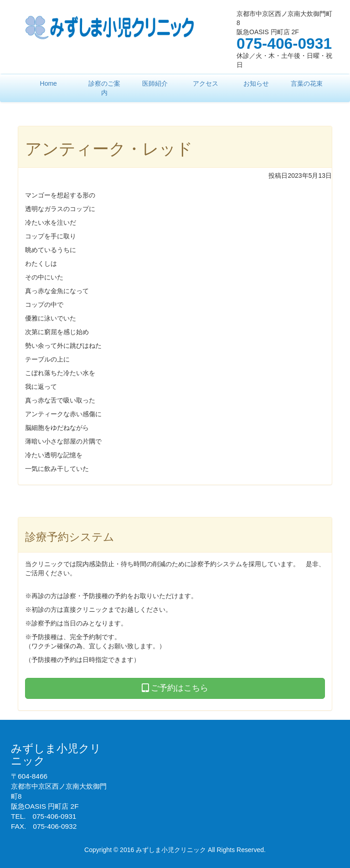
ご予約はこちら (175, 688)
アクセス (206, 83)
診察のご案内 (104, 88)
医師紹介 (155, 83)
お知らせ (256, 83)
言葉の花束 (307, 83)
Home (49, 83)
